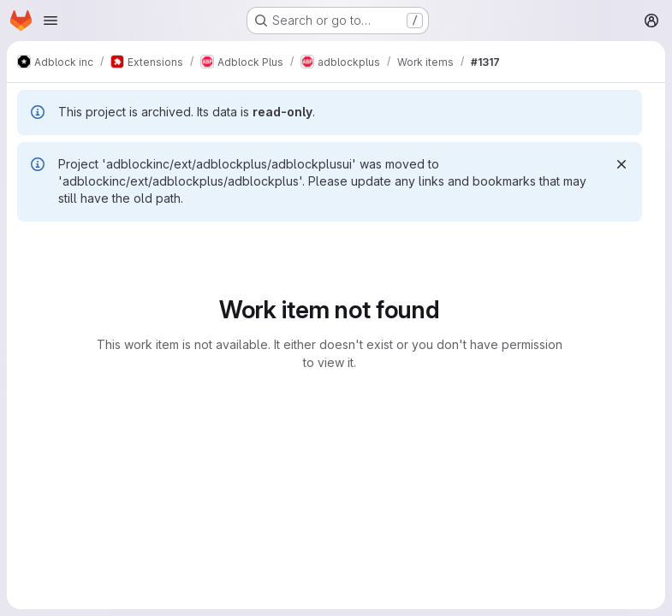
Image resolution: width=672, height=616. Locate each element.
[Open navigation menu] (51, 21)
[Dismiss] (621, 164)
